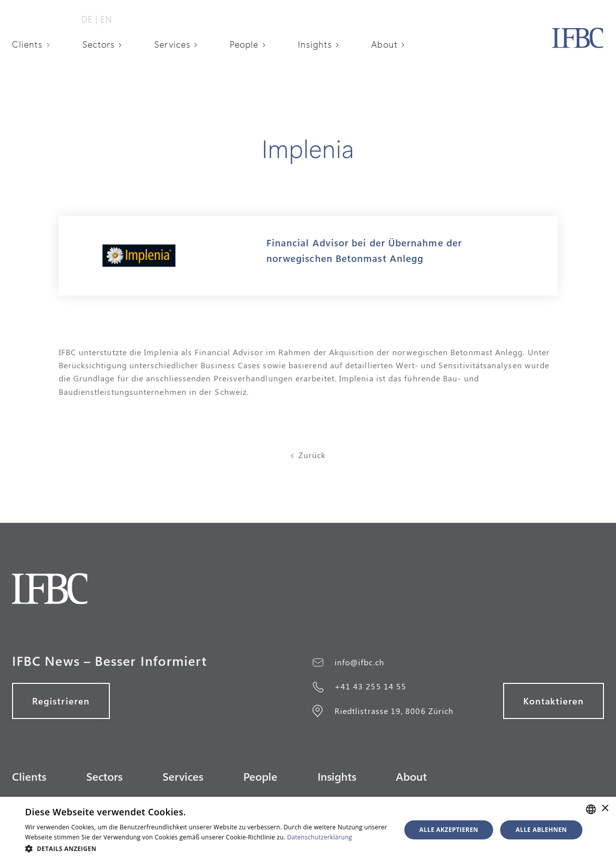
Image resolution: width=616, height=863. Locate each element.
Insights (315, 44)
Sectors (99, 44)
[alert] (308, 830)
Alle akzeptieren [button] (449, 830)
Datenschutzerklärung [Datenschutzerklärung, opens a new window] (320, 837)
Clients (28, 44)
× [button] (605, 809)
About (384, 44)
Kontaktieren (554, 701)
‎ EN (105, 19)
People (244, 44)
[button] (35, 44)
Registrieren (61, 701)
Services (172, 44)
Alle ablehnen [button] (541, 830)
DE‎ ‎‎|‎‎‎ (90, 19)
